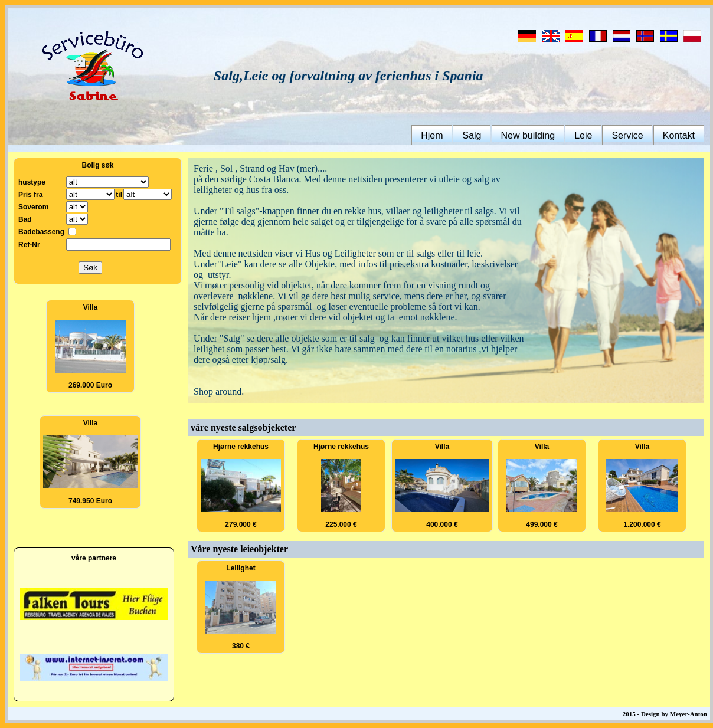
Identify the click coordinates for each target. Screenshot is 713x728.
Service (627, 135)
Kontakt (679, 135)
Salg (472, 135)
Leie (583, 135)
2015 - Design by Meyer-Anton (665, 714)
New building (528, 135)
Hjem (432, 135)
